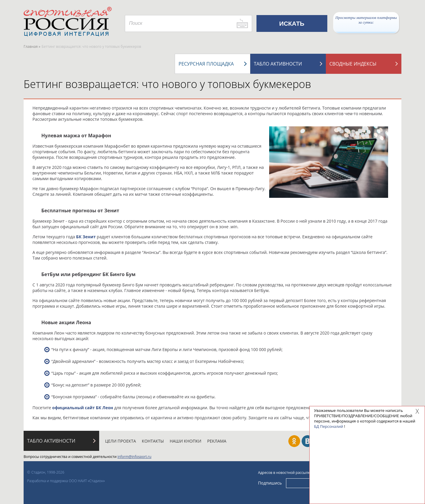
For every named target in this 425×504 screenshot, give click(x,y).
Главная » (32, 47)
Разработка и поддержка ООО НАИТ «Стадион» (66, 481)
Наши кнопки (185, 441)
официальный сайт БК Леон (83, 408)
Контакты (153, 441)
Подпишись (270, 483)
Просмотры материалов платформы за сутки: (366, 20)
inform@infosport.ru (134, 457)
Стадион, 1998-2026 (48, 472)
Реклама (217, 441)
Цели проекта (121, 441)
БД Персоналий (328, 426)
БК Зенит (86, 237)
